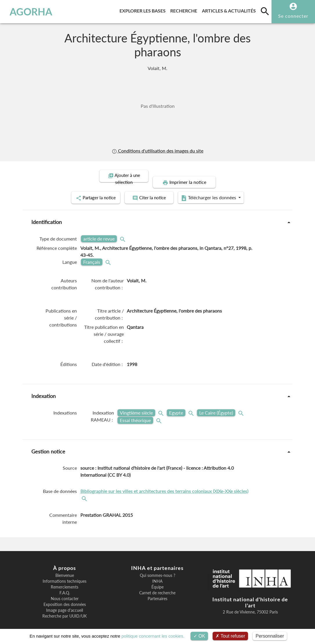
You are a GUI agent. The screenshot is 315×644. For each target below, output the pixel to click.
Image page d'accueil (65, 603)
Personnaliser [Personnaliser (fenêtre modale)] (270, 636)
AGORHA (31, 12)
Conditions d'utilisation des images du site (157, 151)
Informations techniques (65, 574)
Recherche (185, 10)
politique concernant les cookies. (153, 636)
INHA (157, 574)
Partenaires (157, 591)
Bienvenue (65, 568)
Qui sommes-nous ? (157, 568)
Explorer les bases (144, 10)
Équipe (157, 580)
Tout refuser (230, 636)
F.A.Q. (65, 586)
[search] (265, 11)
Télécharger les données (223, 191)
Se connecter (293, 16)
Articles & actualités (230, 10)
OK (199, 636)
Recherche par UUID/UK (65, 609)
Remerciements (65, 580)
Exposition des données (65, 597)
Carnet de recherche (157, 586)
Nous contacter (65, 591)
